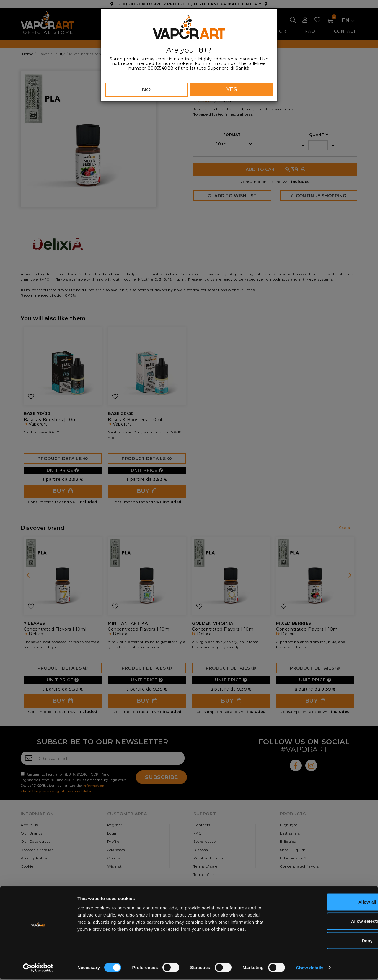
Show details (310, 968)
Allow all (329, 903)
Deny (329, 941)
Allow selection (329, 922)
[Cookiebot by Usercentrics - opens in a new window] (38, 968)
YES (232, 89)
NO (146, 90)
